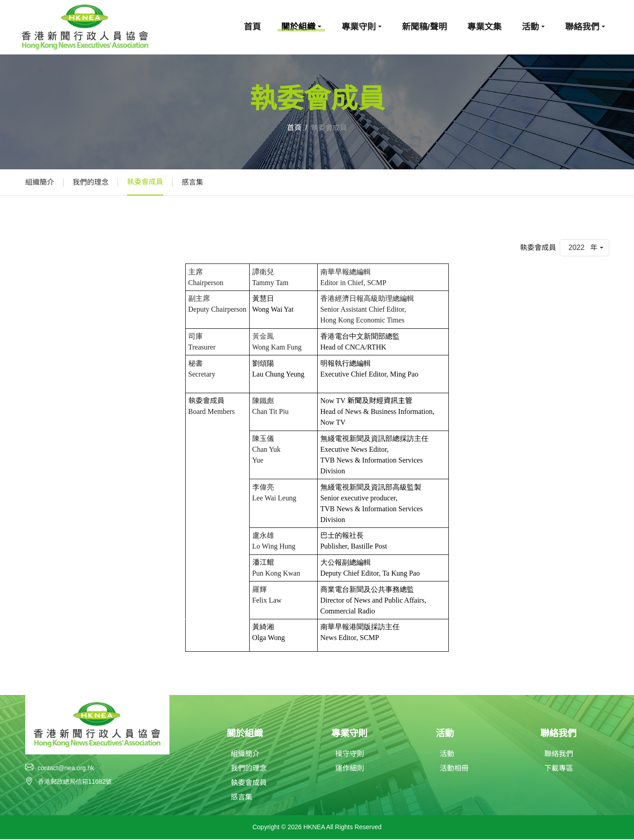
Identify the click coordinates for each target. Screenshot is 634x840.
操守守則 (350, 755)
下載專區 (559, 769)
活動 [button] (530, 27)
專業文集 (484, 27)
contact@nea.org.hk (66, 768)
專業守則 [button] (359, 27)
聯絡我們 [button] (582, 27)
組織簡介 (40, 182)
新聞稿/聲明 (424, 27)
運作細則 (350, 769)
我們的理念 (91, 182)
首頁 (252, 27)
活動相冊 (454, 769)
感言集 (192, 182)
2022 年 (583, 247)
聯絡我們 (559, 755)
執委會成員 (145, 182)
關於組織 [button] (298, 27)
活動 (447, 755)
